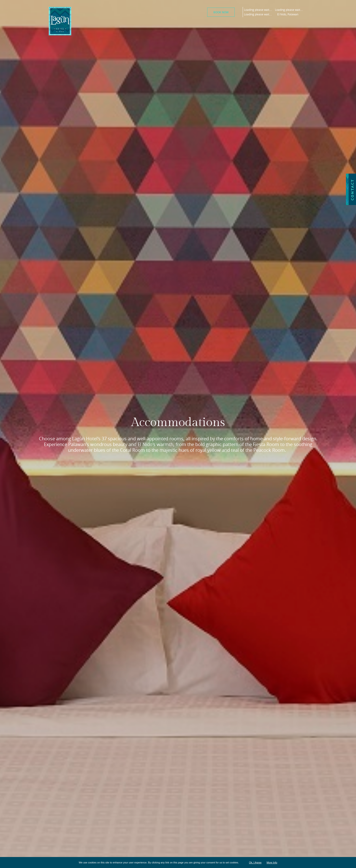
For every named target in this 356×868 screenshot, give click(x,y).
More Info (272, 862)
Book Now (221, 12)
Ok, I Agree (255, 862)
